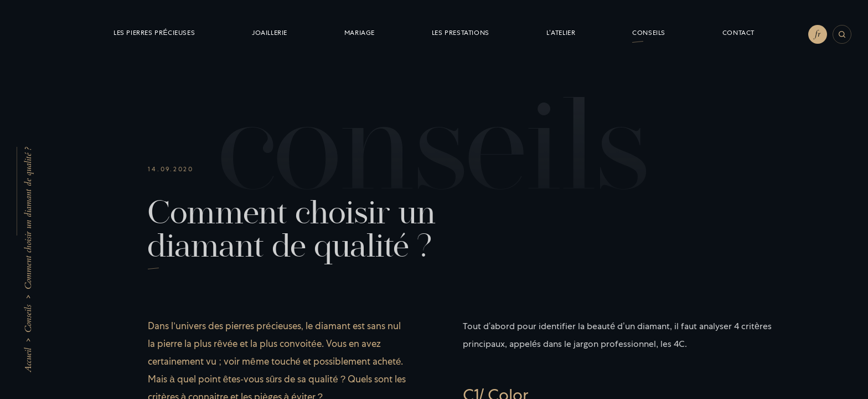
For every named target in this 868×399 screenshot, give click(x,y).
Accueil (28, 360)
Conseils (28, 319)
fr (818, 34)
